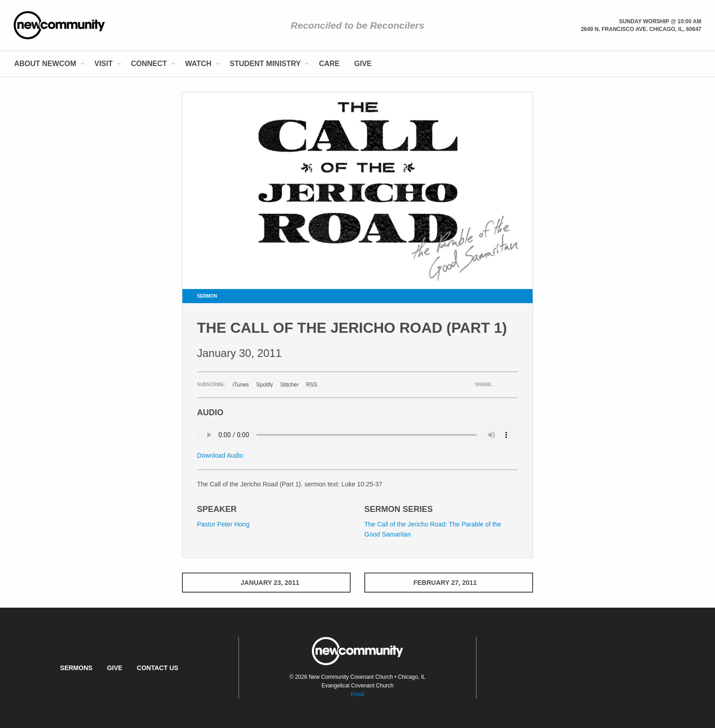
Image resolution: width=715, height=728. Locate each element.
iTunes (241, 385)
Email (357, 694)
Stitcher (290, 385)
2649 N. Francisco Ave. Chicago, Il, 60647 (641, 29)
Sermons (76, 668)
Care (329, 64)
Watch (198, 64)
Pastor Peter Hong (223, 524)
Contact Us (158, 668)
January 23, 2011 (267, 583)
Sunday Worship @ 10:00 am (660, 21)
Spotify (265, 385)
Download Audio (220, 455)
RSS (312, 385)
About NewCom (45, 64)
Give (363, 64)
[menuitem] (47, 64)
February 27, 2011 (448, 583)
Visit (104, 64)
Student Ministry (265, 64)
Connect (149, 64)
